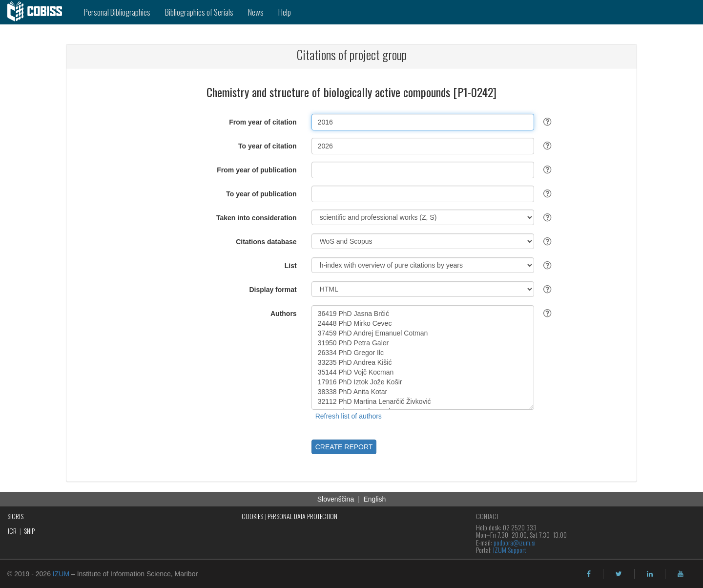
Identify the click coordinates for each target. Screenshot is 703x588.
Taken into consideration (257, 218)
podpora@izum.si (515, 542)
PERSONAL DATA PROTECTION (302, 516)
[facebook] (589, 574)
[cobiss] (38, 12)
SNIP (29, 531)
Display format (273, 290)
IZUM (61, 574)
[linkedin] (650, 574)
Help (285, 12)
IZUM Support (510, 550)
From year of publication (257, 170)
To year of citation (268, 146)
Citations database (266, 242)
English (374, 499)
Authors (284, 314)
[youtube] (681, 574)
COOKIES (252, 516)
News (256, 12)
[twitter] (619, 574)
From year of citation (263, 122)
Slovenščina (336, 499)
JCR (12, 531)
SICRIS (15, 516)
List (291, 266)
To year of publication (261, 194)
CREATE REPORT (344, 447)
